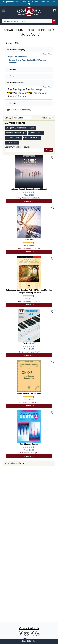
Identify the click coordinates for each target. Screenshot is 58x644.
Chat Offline (29, 641)
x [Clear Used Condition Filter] (21, 136)
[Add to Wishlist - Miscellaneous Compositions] (53, 362)
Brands (13, 70)
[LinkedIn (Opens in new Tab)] (38, 633)
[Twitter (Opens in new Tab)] (21, 633)
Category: (10, 128)
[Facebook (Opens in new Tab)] (32, 633)
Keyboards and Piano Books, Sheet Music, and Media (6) (28, 61)
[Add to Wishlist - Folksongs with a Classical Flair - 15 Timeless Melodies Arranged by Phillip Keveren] (53, 258)
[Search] (54, 21)
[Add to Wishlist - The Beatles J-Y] (53, 311)
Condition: (33, 133)
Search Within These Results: (17, 147)
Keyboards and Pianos (18, 57)
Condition (14, 103)
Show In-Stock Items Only (19, 110)
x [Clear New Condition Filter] (43, 132)
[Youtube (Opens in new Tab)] (27, 633)
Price (12, 76)
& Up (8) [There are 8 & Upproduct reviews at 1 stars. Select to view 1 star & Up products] (17, 96)
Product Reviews (17, 83)
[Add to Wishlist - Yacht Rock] (53, 208)
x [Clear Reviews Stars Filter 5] (26, 132)
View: (45, 118)
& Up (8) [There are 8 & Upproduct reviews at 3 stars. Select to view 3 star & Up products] (17, 93)
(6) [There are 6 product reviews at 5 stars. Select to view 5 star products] (15, 90)
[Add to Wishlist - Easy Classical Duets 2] (53, 412)
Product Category (17, 50)
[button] (4, 10)
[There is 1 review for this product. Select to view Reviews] (29, 192)
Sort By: (8, 118)
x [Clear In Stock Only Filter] (18, 141)
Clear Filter (47, 54)
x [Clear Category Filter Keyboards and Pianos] (35, 127)
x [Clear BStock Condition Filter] (40, 136)
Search (49, 150)
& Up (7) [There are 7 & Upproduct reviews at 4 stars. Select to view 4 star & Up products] (33, 90)
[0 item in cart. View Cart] (54, 10)
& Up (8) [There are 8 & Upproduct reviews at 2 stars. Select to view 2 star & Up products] (37, 93)
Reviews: (10, 133)
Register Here (9, 2)
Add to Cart (29, 201)
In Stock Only (11, 143)
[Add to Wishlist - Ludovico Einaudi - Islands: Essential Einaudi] (53, 157)
